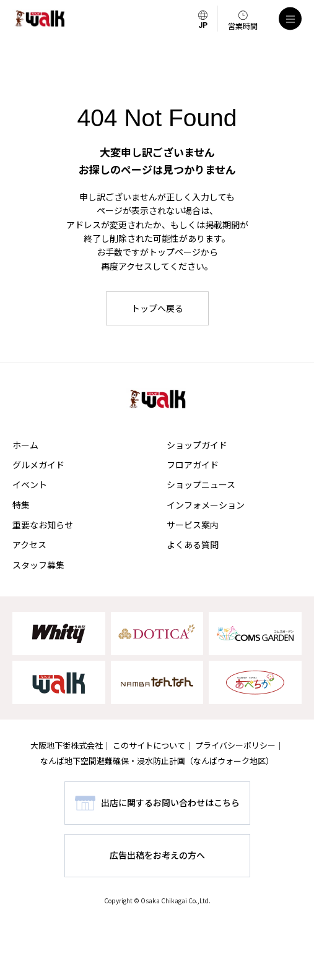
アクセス (29, 544)
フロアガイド (193, 465)
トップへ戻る (157, 308)
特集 (21, 505)
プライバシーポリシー (235, 745)
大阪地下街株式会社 (67, 745)
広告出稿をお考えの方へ (157, 855)
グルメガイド (38, 465)
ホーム (25, 445)
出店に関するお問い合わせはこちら (170, 802)
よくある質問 (193, 544)
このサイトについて (149, 745)
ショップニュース (201, 484)
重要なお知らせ (43, 525)
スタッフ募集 (38, 565)
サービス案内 (193, 525)
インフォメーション (206, 505)
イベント (30, 484)
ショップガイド (197, 445)
